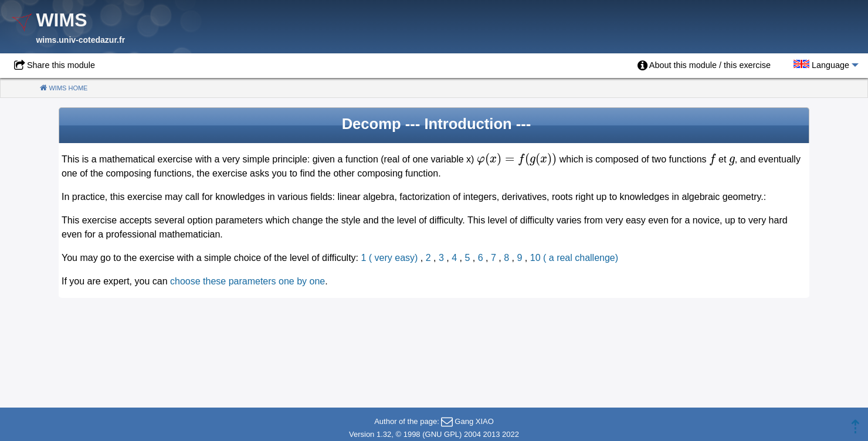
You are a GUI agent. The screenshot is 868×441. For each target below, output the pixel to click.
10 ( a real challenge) (574, 258)
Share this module (61, 65)
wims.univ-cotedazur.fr (80, 40)
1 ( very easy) (390, 258)
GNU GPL (443, 434)
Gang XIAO (474, 421)
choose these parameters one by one (247, 281)
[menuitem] (704, 66)
